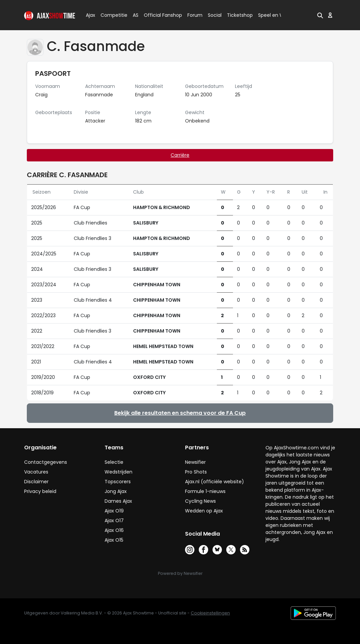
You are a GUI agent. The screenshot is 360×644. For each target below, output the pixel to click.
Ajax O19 (114, 511)
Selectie (114, 462)
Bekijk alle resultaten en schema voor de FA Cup (180, 413)
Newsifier (195, 462)
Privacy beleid (40, 491)
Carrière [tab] (180, 155)
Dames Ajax (118, 501)
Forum (195, 15)
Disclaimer (36, 482)
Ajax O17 (114, 521)
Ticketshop (240, 15)
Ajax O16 (114, 530)
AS (136, 15)
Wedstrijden (118, 472)
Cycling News (200, 501)
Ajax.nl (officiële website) (215, 482)
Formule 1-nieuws (205, 491)
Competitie (111, 15)
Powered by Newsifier (180, 573)
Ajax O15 (114, 540)
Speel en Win (273, 15)
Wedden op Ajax (204, 511)
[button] (320, 15)
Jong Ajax (116, 491)
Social (214, 15)
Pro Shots (196, 472)
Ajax (90, 15)
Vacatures (36, 472)
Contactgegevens (46, 462)
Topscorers (118, 482)
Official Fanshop (159, 15)
